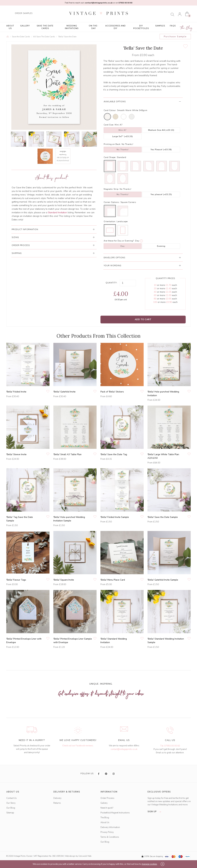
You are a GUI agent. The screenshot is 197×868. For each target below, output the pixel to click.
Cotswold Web (85, 856)
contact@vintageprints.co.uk (124, 749)
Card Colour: (110, 110)
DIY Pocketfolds (141, 27)
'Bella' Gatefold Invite (64, 392)
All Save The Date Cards (44, 37)
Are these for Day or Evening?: (119, 241)
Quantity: (112, 283)
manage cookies (149, 864)
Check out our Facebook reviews (78, 746)
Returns (57, 803)
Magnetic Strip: (111, 189)
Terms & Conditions (110, 837)
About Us (10, 27)
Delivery (57, 798)
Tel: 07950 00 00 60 (170, 746)
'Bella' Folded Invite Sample (115, 517)
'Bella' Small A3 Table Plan (67, 454)
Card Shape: (110, 157)
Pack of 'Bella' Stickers (112, 392)
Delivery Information (110, 827)
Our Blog (11, 808)
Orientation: (110, 221)
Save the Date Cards (45, 27)
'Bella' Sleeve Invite (16, 454)
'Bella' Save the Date (67, 37)
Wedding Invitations (72, 27)
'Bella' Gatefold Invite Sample (163, 580)
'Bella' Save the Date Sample (163, 517)
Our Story (11, 803)
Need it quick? (107, 808)
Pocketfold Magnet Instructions (115, 813)
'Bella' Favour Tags (16, 580)
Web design (70, 856)
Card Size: (109, 125)
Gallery (25, 26)
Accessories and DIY (115, 27)
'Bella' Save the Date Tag (114, 454)
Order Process (107, 798)
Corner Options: (112, 202)
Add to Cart (143, 319)
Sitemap (10, 813)
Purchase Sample (175, 37)
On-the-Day (93, 27)
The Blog (186, 28)
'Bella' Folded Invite (16, 392)
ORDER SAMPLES (24, 13)
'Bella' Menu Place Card (113, 580)
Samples (160, 26)
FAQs (173, 26)
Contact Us (11, 798)
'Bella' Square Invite (64, 580)
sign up (155, 812)
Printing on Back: (112, 144)
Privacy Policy (107, 832)
